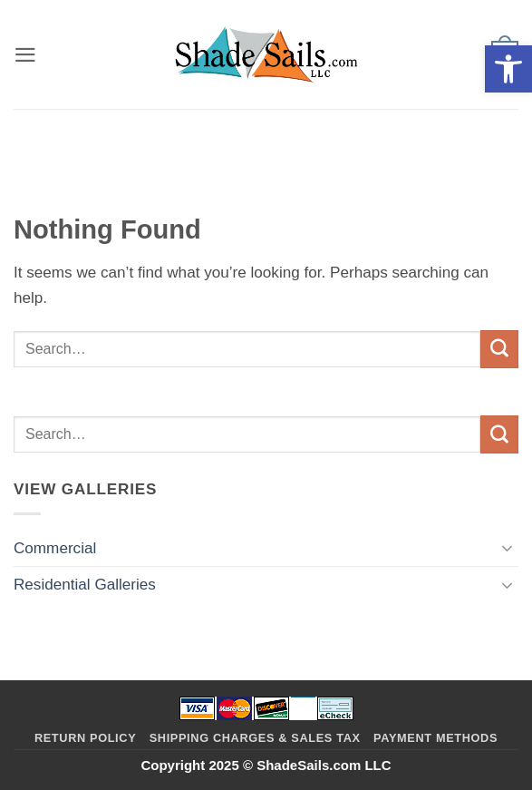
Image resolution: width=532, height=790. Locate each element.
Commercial (55, 548)
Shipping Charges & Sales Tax (255, 738)
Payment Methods (435, 738)
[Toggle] (508, 548)
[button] (508, 69)
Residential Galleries (85, 585)
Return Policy (85, 738)
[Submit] (499, 349)
